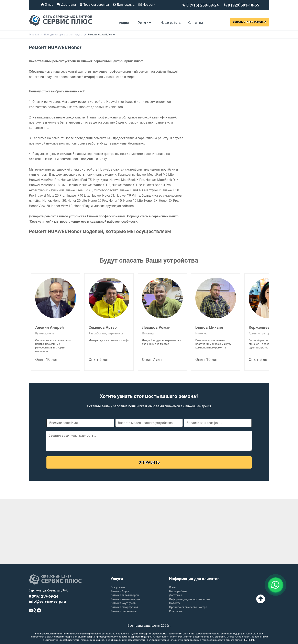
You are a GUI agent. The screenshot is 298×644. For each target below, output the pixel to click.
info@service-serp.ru (47, 601)
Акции (124, 23)
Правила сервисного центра (188, 607)
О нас (49, 5)
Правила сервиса (95, 5)
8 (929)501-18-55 (243, 5)
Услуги (145, 23)
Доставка (68, 5)
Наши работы (171, 23)
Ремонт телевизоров (125, 595)
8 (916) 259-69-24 (202, 5)
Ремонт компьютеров (125, 599)
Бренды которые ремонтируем (63, 34)
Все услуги (118, 587)
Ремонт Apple (120, 591)
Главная (34, 34)
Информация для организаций (190, 599)
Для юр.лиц (125, 5)
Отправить (149, 462)
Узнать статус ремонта (250, 22)
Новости (149, 5)
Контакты (195, 23)
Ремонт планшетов (124, 611)
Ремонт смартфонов (124, 607)
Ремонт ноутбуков (123, 603)
